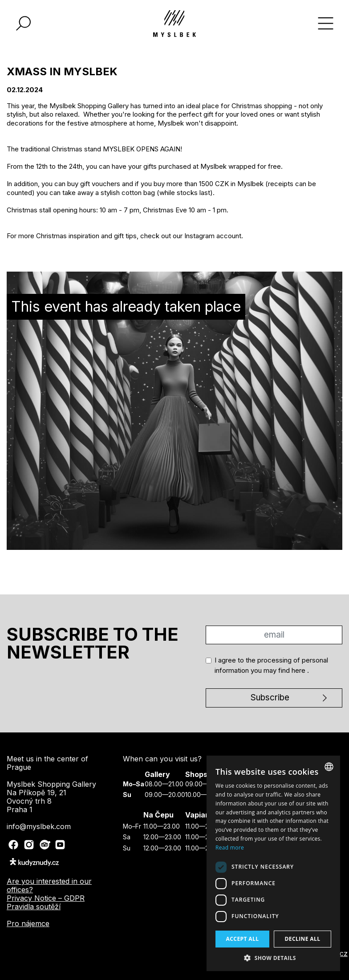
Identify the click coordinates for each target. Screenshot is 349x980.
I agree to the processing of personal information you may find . (271, 665)
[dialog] (273, 863)
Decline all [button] (303, 939)
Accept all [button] (243, 939)
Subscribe (270, 697)
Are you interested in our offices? (49, 885)
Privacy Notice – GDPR (46, 898)
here (299, 670)
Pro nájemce (28, 923)
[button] (273, 958)
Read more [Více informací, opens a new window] (230, 848)
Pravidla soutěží (34, 907)
